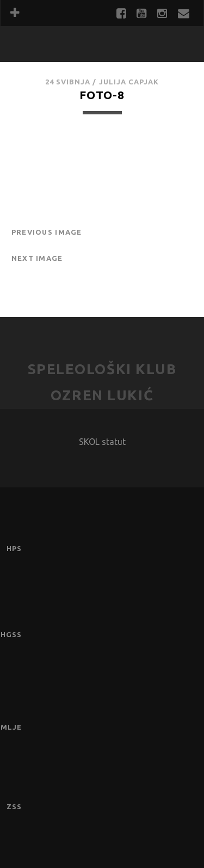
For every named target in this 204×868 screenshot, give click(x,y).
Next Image (37, 258)
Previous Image (47, 232)
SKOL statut (102, 442)
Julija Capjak (129, 82)
